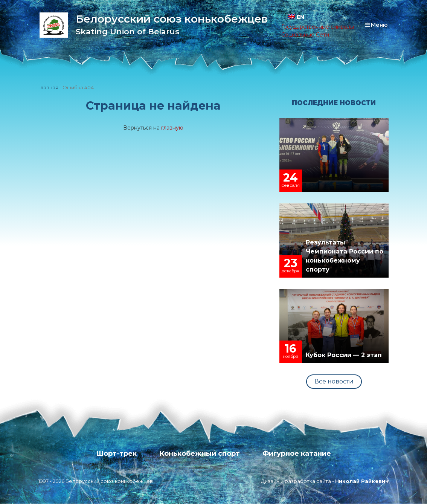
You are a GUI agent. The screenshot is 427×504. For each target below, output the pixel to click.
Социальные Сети (305, 35)
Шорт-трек (116, 454)
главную (172, 128)
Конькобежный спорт (200, 454)
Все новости (334, 381)
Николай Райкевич (362, 481)
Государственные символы (318, 27)
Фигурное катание (297, 454)
